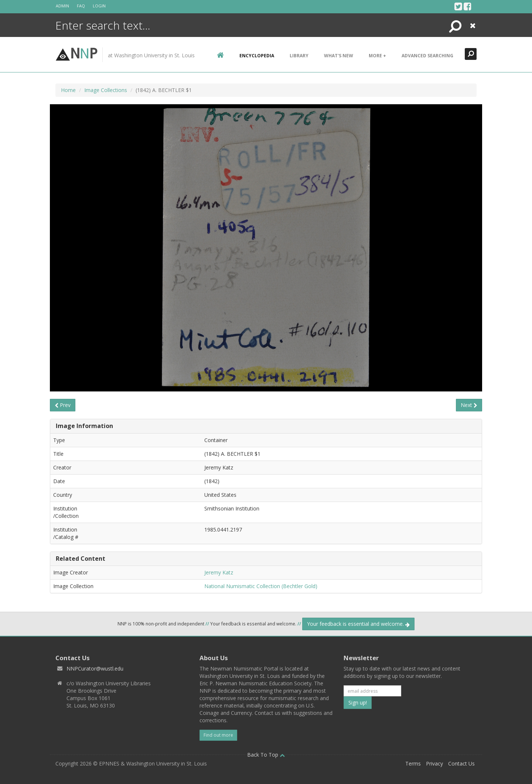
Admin (62, 6)
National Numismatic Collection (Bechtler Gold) (261, 586)
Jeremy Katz (219, 572)
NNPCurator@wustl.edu (95, 668)
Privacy (434, 763)
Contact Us (461, 763)
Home (68, 90)
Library (299, 56)
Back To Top (266, 755)
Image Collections (106, 90)
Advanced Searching (427, 56)
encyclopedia (257, 56)
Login (99, 6)
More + (377, 56)
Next (469, 405)
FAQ (81, 6)
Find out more (218, 735)
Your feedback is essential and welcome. (358, 624)
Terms (413, 763)
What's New (339, 56)
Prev (63, 405)
